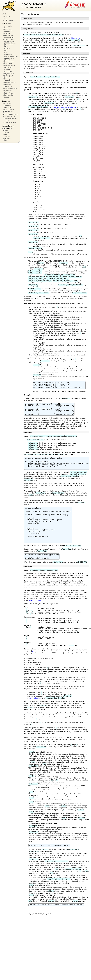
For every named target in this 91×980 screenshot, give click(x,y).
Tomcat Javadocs (8, 107)
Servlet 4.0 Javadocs (9, 109)
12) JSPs (5, 47)
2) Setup (5, 28)
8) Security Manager (9, 39)
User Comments (8, 20)
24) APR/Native (7, 71)
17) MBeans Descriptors (10, 56)
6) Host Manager (8, 35)
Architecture (7, 138)
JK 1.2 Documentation (10, 122)
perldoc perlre (37, 672)
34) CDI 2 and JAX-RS (9, 94)
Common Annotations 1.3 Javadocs (10, 120)
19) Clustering (7, 60)
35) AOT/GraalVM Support (8, 97)
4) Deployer (6, 32)
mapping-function (35, 719)
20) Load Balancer (8, 62)
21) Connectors (8, 64)
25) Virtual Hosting (9, 73)
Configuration (7, 105)
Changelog (6, 132)
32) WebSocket (7, 90)
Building (5, 131)
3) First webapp (8, 30)
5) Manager (6, 34)
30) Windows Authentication (8, 85)
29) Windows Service (9, 83)
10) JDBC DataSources (9, 43)
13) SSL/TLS (6, 49)
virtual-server (75, 38)
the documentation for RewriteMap (64, 107)
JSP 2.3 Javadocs (8, 111)
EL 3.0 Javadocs (7, 113)
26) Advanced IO (8, 75)
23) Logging (6, 69)
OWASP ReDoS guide (36, 613)
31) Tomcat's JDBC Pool (10, 88)
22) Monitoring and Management (9, 67)
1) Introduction (8, 26)
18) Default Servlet (8, 58)
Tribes (5, 140)
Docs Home (6, 16)
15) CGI (5, 52)
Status (5, 134)
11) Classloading (8, 45)
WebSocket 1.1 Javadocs (10, 115)
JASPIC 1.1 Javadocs (9, 117)
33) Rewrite (6, 92)
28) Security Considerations (8, 80)
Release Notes (7, 103)
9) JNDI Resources (8, 41)
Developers (6, 136)
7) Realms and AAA (9, 37)
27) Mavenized (7, 77)
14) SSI (5, 50)
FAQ (4, 18)
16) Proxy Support (8, 54)
